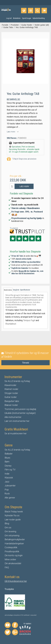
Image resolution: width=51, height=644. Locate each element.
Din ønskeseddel (13, 563)
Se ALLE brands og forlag (17, 381)
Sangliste (16, 290)
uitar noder (11, 397)
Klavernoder (10, 385)
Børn (7, 462)
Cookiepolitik (11, 547)
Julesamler (10, 486)
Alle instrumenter (13, 417)
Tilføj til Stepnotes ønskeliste (22, 159)
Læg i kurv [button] (24, 186)
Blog (7, 523)
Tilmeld (26, 363)
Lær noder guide (13, 520)
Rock (7, 494)
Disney (8, 466)
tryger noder (12, 393)
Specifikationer (25, 290)
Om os (8, 527)
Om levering (10, 531)
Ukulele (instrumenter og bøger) (20, 413)
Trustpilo (9, 589)
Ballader (9, 454)
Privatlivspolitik (12, 551)
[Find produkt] (37, 11)
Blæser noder (11, 405)
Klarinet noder (11, 389)
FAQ (7, 567)
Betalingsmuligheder (15, 539)
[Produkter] (31, 11)
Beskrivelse (8, 290)
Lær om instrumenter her (17, 421)
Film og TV (10, 470)
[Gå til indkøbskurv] (44, 11)
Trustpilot (14, 228)
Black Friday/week (14, 512)
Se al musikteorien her (16, 433)
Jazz (7, 482)
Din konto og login (14, 555)
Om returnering (12, 535)
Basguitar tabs (12, 401)
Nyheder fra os (12, 515)
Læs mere (11, 132)
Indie (7, 474)
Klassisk (9, 478)
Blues (7, 458)
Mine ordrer (10, 559)
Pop (7, 490)
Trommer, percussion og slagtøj (20, 409)
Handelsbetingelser (14, 543)
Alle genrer (10, 498)
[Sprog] (24, 11)
